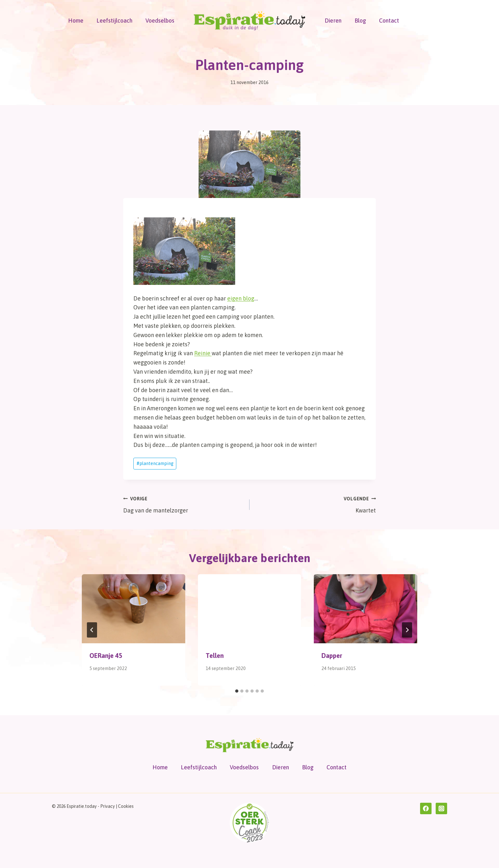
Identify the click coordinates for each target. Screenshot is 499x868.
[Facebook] (426, 808)
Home (76, 21)
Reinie (203, 353)
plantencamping (155, 463)
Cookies (126, 806)
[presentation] (134, 609)
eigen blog (241, 298)
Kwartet (316, 504)
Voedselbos (160, 21)
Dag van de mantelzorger (183, 504)
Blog (360, 21)
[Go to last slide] (92, 630)
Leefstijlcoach (114, 21)
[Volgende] (407, 630)
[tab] (237, 691)
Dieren (333, 21)
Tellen (215, 656)
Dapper (332, 656)
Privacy (108, 806)
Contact (389, 21)
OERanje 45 (106, 656)
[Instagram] (441, 808)
